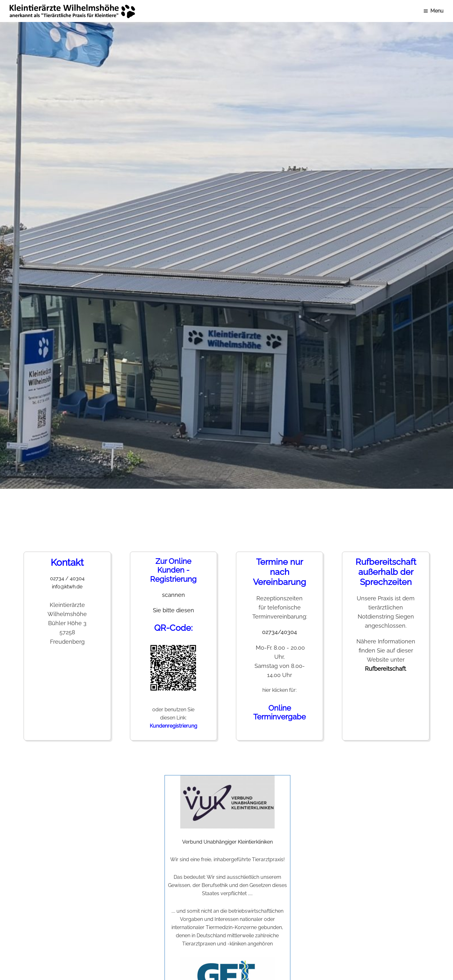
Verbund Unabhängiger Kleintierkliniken (227, 810)
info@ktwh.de (67, 587)
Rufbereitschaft (385, 669)
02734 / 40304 (67, 578)
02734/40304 (280, 632)
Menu (437, 11)
